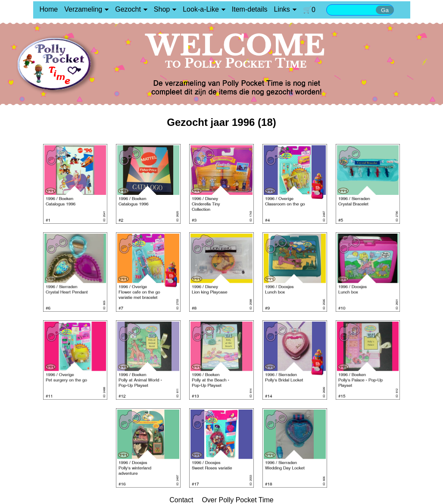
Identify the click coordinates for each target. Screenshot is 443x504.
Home (49, 9)
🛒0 (309, 10)
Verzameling (83, 9)
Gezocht (128, 9)
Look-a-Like (201, 9)
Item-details (250, 9)
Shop (162, 9)
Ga (385, 10)
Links (282, 9)
